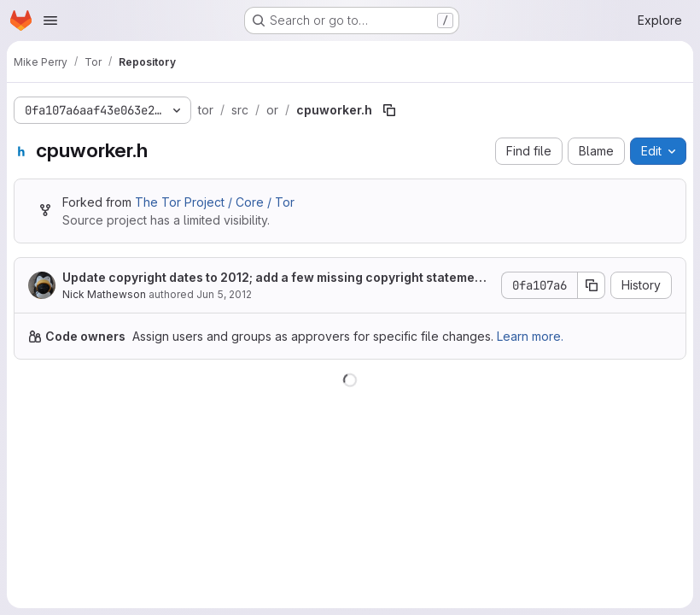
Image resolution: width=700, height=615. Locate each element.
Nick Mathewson (104, 294)
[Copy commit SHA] (592, 285)
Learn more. (530, 336)
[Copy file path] (389, 110)
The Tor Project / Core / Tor (215, 202)
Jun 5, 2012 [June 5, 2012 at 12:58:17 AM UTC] (224, 294)
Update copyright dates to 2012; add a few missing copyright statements (274, 278)
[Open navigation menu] (50, 20)
